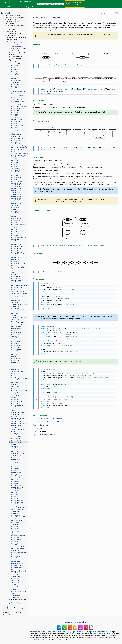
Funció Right (14, 470)
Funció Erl (14, 230)
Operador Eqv (15, 226)
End (34, 430)
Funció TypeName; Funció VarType (18, 553)
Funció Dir (14, 211)
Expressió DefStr (16, 202)
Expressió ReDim (16, 455)
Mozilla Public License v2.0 (102, 634)
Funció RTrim (15, 480)
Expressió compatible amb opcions (46, 436)
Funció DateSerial (16, 176)
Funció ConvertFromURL (18, 138)
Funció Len (14, 368)
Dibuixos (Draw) (10, 23)
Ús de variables (15, 595)
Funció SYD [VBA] (16, 528)
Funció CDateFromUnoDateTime (18, 91)
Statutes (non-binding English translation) (70, 632)
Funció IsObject (15, 351)
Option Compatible (16, 135)
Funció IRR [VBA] (16, 334)
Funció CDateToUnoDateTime (18, 94)
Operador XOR (15, 577)
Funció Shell (14, 495)
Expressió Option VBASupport (16, 426)
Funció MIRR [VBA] (17, 383)
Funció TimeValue (16, 539)
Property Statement (17, 442)
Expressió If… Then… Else (18, 317)
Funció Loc (14, 373)
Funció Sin (14, 496)
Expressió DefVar (16, 204)
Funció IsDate (15, 340)
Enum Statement (16, 219)
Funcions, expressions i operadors (17, 53)
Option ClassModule (17, 420)
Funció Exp (14, 241)
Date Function (15, 168)
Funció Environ (15, 220)
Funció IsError (15, 343)
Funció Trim (14, 545)
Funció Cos (14, 142)
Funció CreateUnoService (18, 150)
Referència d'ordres (14, 41)
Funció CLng (14, 129)
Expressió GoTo (15, 306)
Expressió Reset (15, 463)
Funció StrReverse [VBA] (18, 521)
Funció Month (15, 388)
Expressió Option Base (17, 418)
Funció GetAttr (15, 284)
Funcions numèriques (17, 405)
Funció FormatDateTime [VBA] (18, 264)
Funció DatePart (16, 174)
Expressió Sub (15, 524)
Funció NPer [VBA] (16, 401)
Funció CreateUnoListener (19, 148)
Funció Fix (14, 256)
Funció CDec (14, 116)
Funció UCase (15, 558)
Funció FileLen (15, 250)
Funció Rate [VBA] (16, 452)
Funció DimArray (16, 207)
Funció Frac (14, 274)
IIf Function (14, 316)
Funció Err (14, 232)
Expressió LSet (15, 362)
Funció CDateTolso (16, 110)
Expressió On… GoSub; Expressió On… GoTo (18, 413)
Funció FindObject (16, 252)
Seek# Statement (16, 485)
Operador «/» (14, 586)
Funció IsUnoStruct (17, 353)
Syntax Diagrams (14, 50)
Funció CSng (14, 159)
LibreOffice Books (75, 622)
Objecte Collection (16, 133)
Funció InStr (14, 321)
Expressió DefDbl (16, 191)
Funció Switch (15, 526)
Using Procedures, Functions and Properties (49, 420)
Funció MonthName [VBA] (19, 390)
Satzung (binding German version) (97, 632)
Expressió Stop (15, 513)
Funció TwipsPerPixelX (18, 547)
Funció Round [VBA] (17, 476)
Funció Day (14, 179)
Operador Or (14, 433)
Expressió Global (16, 301)
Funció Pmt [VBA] (16, 437)
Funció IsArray (15, 338)
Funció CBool (15, 84)
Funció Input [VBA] (16, 325)
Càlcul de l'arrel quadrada (18, 508)
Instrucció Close (15, 131)
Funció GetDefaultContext (19, 286)
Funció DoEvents (16, 215)
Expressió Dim (15, 209)
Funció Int (14, 330)
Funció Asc (14, 67)
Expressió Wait (15, 562)
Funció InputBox (16, 327)
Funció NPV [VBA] (16, 403)
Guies (10, 605)
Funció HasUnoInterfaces (18, 310)
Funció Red (14, 457)
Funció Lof (14, 375)
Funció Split (14, 504)
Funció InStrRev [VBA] (18, 323)
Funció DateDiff (15, 172)
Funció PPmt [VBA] (16, 439)
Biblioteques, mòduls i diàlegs (18, 49)
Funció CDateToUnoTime (18, 101)
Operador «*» (15, 582)
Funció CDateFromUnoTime (17, 98)
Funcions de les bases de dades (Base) (13, 26)
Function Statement (40, 423)
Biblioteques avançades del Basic (18, 600)
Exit (38, 430)
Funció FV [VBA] (16, 282)
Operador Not (15, 398)
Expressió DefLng (16, 196)
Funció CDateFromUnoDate (17, 104)
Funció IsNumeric (16, 349)
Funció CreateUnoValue (18, 157)
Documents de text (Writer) (13, 15)
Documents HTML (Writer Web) (14, 17)
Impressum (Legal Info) (38, 632)
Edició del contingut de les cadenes (19, 592)
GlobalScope (14, 73)
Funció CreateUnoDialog (18, 146)
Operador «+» (15, 584)
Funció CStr (14, 161)
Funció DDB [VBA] (16, 181)
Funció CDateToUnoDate (18, 107)
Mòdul (10, 6)
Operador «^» (15, 590)
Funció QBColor (15, 450)
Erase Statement (16, 228)
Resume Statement (16, 465)
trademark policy (36, 639)
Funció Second (15, 482)
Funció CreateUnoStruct (18, 155)
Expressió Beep (15, 75)
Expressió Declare (16, 183)
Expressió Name (15, 394)
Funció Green (15, 308)
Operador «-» (15, 580)
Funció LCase (15, 360)
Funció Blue (14, 77)
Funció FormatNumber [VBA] (17, 268)
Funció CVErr (15, 166)
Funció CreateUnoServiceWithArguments (19, 152)
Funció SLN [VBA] (16, 498)
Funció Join (14, 355)
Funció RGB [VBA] (16, 468)
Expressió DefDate (16, 189)
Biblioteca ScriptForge (17, 603)
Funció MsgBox (15, 392)
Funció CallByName (17, 81)
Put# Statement (15, 446)
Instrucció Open (15, 416)
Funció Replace (15, 461)
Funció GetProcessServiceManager (19, 290)
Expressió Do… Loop (17, 213)
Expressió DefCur (16, 187)
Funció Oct (14, 407)
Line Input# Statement (17, 371)
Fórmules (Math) (10, 29)
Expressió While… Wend (18, 571)
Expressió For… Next (17, 258)
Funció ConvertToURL (17, 140)
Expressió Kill (15, 357)
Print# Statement (16, 440)
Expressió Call (15, 79)
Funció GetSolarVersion (18, 295)
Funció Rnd (14, 474)
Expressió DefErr (16, 192)
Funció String (15, 523)
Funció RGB (14, 467)
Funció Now (14, 399)
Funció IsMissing (16, 345)
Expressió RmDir (16, 472)
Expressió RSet (15, 478)
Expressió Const (16, 136)
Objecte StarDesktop (17, 509)
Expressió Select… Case (18, 82)
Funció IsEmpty (15, 342)
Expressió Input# (16, 329)
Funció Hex (14, 312)
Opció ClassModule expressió (44, 433)
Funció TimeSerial (16, 537)
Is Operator (14, 336)
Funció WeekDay (16, 565)
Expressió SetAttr (16, 489)
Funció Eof (14, 222)
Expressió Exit (15, 239)
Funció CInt (14, 127)
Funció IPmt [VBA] (16, 332)
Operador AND (15, 64)
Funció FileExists (16, 248)
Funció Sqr (14, 506)
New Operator (15, 396)
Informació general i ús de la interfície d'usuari (16, 38)
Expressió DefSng (16, 200)
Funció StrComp (16, 515)
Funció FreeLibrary (16, 278)
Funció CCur (14, 88)
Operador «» (14, 588)
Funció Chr (14, 123)
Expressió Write (15, 575)
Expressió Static (15, 511)
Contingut (5, 13)
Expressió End (15, 217)
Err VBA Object (15, 233)
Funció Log (14, 377)
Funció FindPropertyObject (19, 254)
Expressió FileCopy (16, 245)
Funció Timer (14, 543)
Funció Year (14, 578)
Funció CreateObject (17, 144)
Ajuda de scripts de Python (15, 607)
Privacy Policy (51, 632)
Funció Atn (14, 71)
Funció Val (14, 560)
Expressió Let (15, 370)
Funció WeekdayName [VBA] (17, 568)
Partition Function (16, 435)
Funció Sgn (14, 493)
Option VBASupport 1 (56, 199)
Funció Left (14, 366)
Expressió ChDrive (16, 120)
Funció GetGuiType (16, 288)
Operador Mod (15, 386)
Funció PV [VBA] (16, 448)
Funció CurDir (15, 163)
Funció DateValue (16, 177)
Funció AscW (15, 69)
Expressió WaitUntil (17, 564)
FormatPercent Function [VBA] (18, 272)
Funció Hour (14, 314)
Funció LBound (15, 358)
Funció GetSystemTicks (18, 297)
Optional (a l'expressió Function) (17, 430)
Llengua (28, 6)
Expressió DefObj (16, 198)
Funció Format (15, 261)
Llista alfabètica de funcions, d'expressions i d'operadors (16, 58)
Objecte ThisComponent (18, 532)
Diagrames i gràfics (10, 31)
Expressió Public (16, 444)
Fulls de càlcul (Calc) (11, 19)
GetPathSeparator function (19, 293)
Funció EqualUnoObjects (18, 224)
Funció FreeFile (15, 276)
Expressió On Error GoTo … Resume (19, 410)
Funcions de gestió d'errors (19, 237)
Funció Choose (15, 122)
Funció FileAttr (15, 243)
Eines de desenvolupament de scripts (15, 610)
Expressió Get (15, 299)
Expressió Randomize (17, 454)
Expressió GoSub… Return (19, 304)
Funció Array (14, 66)
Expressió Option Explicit (18, 424)
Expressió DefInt (16, 194)
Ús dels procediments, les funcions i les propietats (16, 46)
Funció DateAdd (15, 170)
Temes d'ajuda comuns (11, 615)
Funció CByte (15, 86)
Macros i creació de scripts (13, 33)
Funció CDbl (14, 114)
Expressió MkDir (16, 385)
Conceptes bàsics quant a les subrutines (48, 417)
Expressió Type (15, 551)
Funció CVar (14, 164)
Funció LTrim (14, 364)
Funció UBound (15, 556)
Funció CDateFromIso (17, 108)
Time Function (15, 541)
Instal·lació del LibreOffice (13, 613)
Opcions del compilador (16, 43)
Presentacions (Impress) (12, 21)
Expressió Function (16, 280)
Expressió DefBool (16, 185)
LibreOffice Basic (12, 35)
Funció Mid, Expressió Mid (19, 379)
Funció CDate (15, 112)
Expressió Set (15, 491)
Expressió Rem (15, 459)
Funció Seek (14, 483)
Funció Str (14, 519)
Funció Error (14, 235)
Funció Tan (14, 530)
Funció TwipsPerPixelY (18, 549)
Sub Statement (39, 427)
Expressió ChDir (15, 118)
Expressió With (15, 573)
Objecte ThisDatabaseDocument (18, 535)
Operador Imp (15, 319)
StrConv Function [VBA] (18, 517)
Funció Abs (14, 62)
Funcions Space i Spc (17, 500)
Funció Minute (15, 381)
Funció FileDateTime (17, 247)
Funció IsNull (15, 347)
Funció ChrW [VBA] (17, 125)
